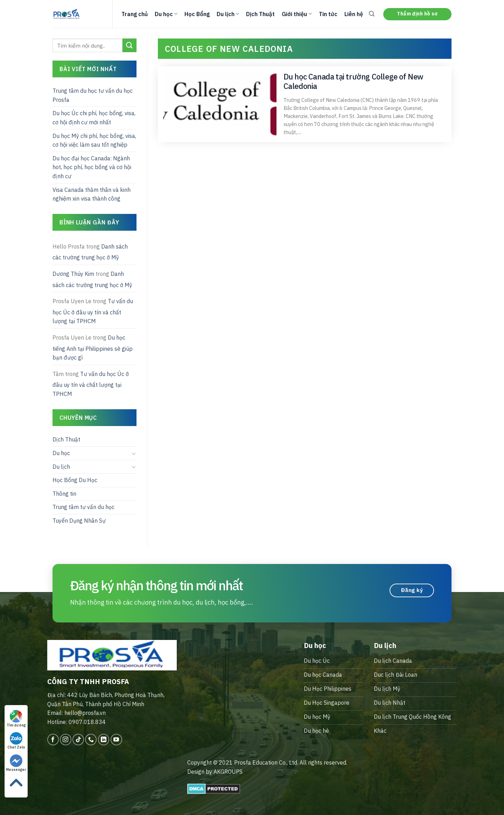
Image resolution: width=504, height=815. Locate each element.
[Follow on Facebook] (53, 740)
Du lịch (228, 14)
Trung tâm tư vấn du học (83, 507)
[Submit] (129, 45)
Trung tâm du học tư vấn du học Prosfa (93, 95)
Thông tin (64, 494)
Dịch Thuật (260, 14)
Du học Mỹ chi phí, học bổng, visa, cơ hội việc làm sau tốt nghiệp (94, 140)
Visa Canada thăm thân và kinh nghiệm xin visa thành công (92, 194)
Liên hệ (354, 14)
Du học (166, 14)
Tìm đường (16, 719)
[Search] (372, 14)
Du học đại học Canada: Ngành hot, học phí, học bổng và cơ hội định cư (92, 167)
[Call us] (91, 740)
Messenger (16, 763)
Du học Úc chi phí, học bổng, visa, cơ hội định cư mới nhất (94, 118)
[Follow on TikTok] (78, 740)
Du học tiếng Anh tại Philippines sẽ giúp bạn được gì (93, 347)
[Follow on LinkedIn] (104, 740)
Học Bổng (197, 14)
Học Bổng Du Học (75, 480)
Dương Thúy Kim (73, 274)
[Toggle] (134, 453)
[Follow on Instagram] (66, 740)
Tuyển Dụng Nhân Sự (79, 521)
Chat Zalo (16, 741)
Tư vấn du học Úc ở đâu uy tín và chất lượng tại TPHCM (93, 311)
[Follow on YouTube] (116, 740)
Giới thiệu (297, 14)
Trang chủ (135, 14)
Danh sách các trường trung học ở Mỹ (90, 252)
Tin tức (328, 14)
